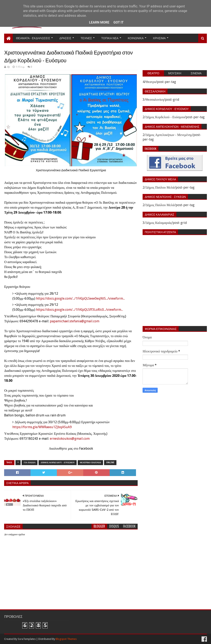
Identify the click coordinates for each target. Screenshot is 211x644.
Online (110, 463)
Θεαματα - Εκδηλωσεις (33, 38)
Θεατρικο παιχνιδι (90, 463)
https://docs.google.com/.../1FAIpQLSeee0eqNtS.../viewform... (80, 298)
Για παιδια (30, 463)
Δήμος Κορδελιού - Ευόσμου (58, 463)
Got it (118, 22)
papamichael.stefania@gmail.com (75, 321)
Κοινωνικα (136, 38)
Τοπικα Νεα (110, 38)
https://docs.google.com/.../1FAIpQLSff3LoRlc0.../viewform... (80, 310)
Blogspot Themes (66, 639)
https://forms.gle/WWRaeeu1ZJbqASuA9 (42, 427)
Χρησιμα (159, 38)
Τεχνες (86, 38)
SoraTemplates (27, 639)
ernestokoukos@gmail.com (70, 439)
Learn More (99, 22)
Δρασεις (65, 38)
